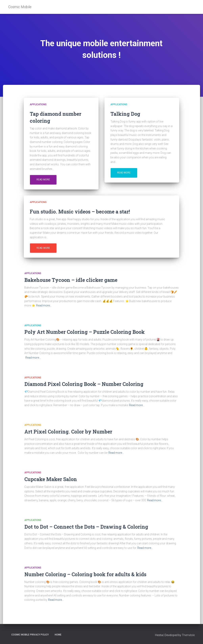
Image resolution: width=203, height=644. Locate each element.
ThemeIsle (188, 635)
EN (189, 7)
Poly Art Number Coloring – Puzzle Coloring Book (85, 332)
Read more (43, 180)
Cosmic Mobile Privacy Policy (30, 635)
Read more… (44, 305)
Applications (38, 104)
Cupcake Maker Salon (51, 479)
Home (58, 635)
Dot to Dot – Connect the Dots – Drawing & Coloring (86, 527)
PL (193, 7)
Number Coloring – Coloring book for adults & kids (85, 574)
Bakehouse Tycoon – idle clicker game (71, 280)
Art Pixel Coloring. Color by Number (68, 432)
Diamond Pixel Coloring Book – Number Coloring (84, 384)
